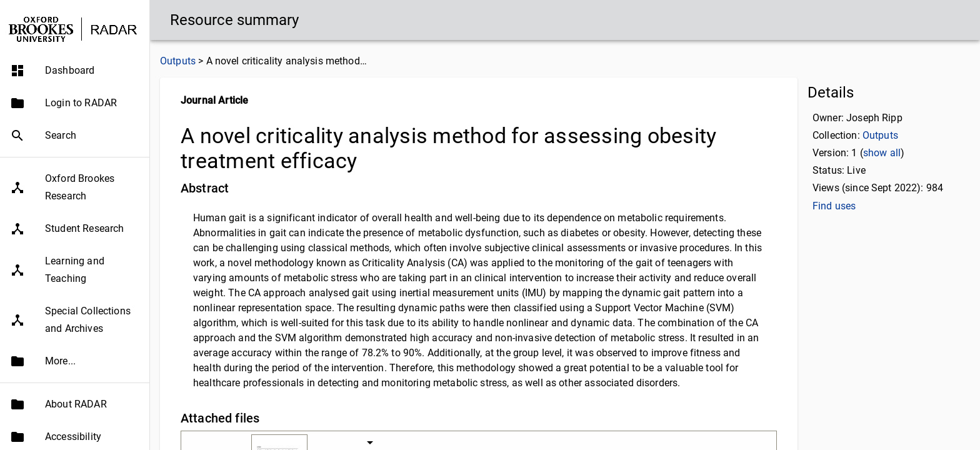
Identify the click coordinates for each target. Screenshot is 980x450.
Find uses (834, 206)
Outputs (178, 61)
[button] (75, 71)
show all (882, 153)
